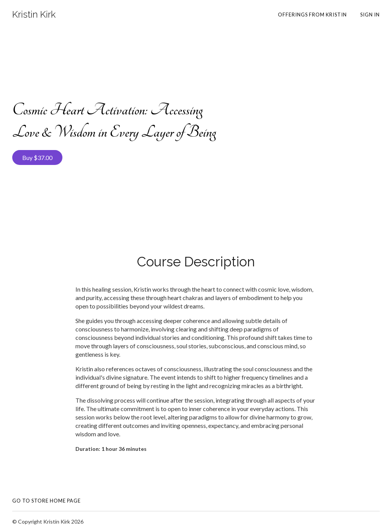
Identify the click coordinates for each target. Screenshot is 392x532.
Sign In (370, 15)
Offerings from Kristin (312, 15)
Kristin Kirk (34, 15)
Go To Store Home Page (47, 501)
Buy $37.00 (37, 157)
